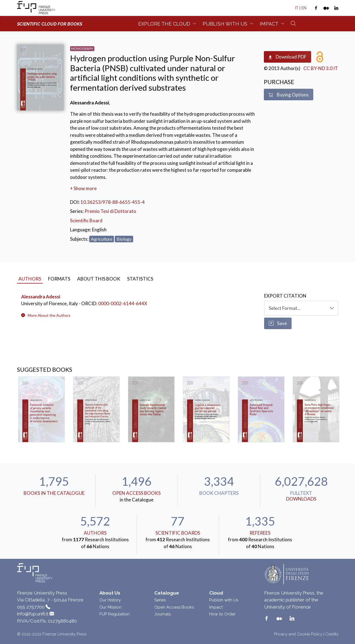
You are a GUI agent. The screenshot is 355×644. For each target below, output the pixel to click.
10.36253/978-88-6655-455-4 (113, 202)
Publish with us (225, 24)
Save (278, 323)
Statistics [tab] (140, 279)
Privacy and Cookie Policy (298, 634)
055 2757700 (31, 607)
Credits (332, 634)
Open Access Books (136, 493)
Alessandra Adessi (41, 297)
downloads (301, 499)
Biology (124, 239)
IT (297, 8)
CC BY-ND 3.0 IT (321, 68)
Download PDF (287, 57)
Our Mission (111, 607)
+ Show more (83, 188)
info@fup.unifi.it (33, 614)
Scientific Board (86, 220)
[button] (49, 315)
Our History (110, 600)
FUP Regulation (114, 614)
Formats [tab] (59, 279)
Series (160, 600)
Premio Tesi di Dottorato (110, 211)
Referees (260, 533)
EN (304, 8)
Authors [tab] (30, 279)
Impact (269, 24)
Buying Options (289, 95)
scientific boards (178, 533)
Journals (163, 614)
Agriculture (102, 239)
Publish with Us (224, 600)
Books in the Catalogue (54, 493)
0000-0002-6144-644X (123, 303)
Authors (95, 533)
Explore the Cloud (164, 24)
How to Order (222, 614)
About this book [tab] (99, 279)
